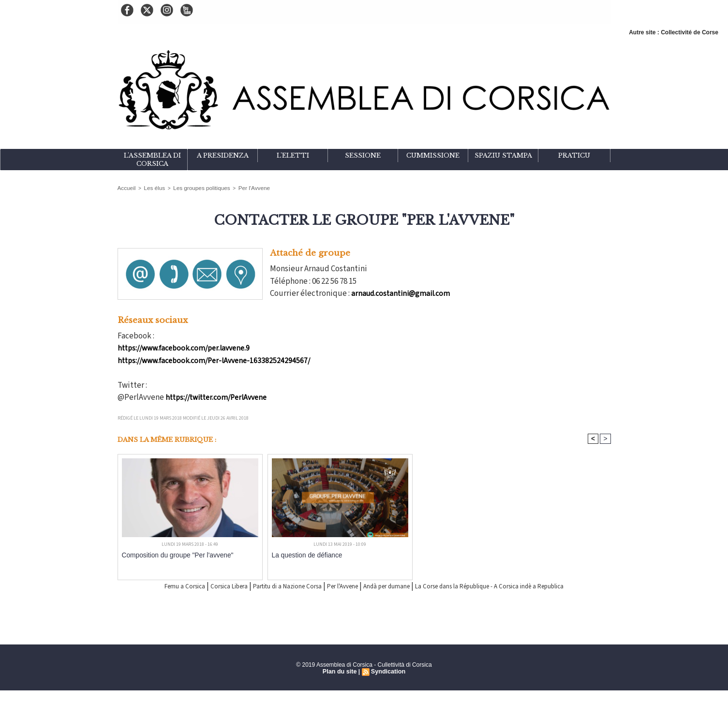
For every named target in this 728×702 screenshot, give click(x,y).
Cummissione (433, 155)
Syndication (387, 683)
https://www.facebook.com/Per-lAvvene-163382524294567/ (216, 360)
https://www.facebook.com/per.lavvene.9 (186, 347)
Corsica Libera (206, 585)
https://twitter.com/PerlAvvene (219, 396)
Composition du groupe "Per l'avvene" (171, 555)
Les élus (150, 187)
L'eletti (293, 155)
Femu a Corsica (150, 585)
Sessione (363, 155)
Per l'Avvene (238, 187)
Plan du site (340, 683)
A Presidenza (223, 155)
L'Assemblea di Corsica (152, 160)
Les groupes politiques (192, 187)
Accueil (125, 187)
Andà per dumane (410, 585)
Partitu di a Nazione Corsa (282, 585)
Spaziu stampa (503, 155)
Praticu (574, 155)
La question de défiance (303, 555)
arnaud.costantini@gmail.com (401, 292)
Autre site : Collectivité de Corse (674, 32)
